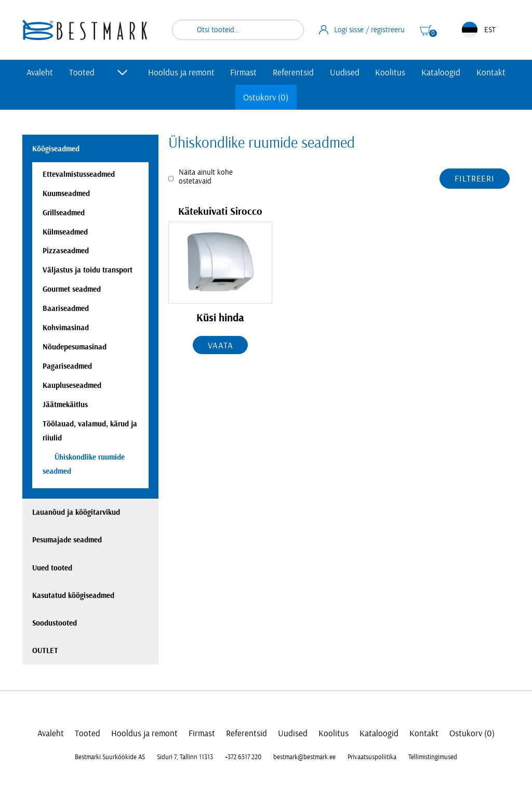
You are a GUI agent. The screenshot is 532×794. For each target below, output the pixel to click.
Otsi (289, 30)
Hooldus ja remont (181, 73)
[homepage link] (85, 30)
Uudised (345, 73)
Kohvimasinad (66, 328)
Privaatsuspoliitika (372, 757)
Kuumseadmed (66, 194)
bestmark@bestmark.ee (304, 757)
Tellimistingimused (433, 757)
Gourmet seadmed (72, 289)
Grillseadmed (64, 213)
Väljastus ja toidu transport (88, 270)
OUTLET (45, 651)
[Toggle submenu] (123, 72)
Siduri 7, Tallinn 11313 (185, 757)
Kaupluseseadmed (72, 386)
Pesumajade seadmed (67, 540)
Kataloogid (441, 73)
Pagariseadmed (67, 366)
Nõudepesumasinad (75, 347)
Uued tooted (52, 568)
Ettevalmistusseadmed (79, 174)
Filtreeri (475, 179)
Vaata (220, 346)
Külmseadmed (65, 232)
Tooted (82, 73)
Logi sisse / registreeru (362, 30)
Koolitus (390, 73)
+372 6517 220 (243, 757)
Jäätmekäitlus (65, 405)
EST (479, 30)
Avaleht (40, 73)
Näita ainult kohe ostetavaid (206, 177)
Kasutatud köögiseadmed (73, 596)
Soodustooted (55, 623)
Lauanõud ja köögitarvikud (76, 512)
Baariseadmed (66, 309)
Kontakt (491, 73)
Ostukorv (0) (266, 97)
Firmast (243, 73)
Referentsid (293, 73)
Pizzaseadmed (66, 251)
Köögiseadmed (56, 149)
